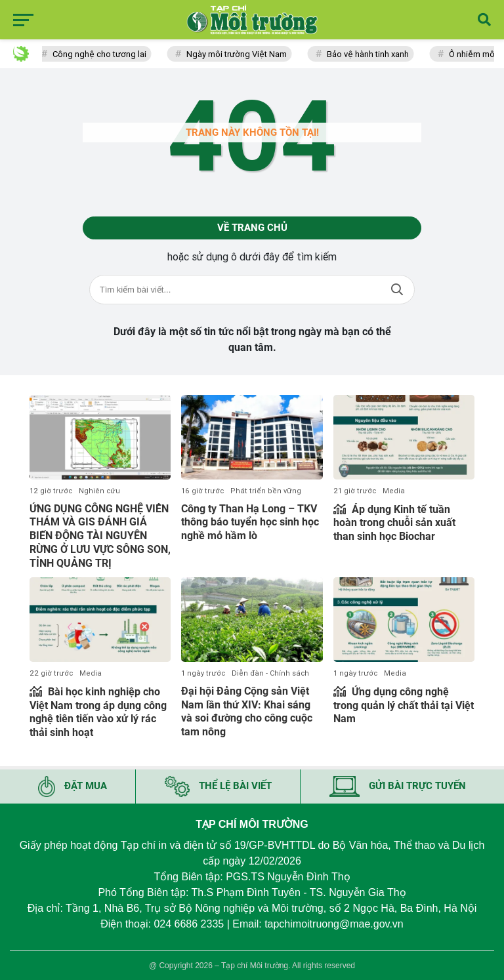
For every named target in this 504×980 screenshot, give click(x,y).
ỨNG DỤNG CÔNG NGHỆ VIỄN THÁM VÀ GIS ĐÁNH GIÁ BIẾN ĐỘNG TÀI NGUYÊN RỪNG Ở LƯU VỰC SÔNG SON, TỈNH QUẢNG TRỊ (100, 536)
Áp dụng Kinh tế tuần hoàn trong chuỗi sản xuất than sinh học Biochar (394, 523)
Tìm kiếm (397, 290)
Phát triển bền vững (266, 491)
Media (394, 491)
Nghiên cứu (99, 491)
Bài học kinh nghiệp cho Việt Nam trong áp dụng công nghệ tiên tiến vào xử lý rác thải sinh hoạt (98, 712)
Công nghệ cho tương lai (102, 54)
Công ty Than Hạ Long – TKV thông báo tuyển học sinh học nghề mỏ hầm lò (250, 522)
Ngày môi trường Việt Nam (239, 54)
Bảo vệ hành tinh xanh (370, 54)
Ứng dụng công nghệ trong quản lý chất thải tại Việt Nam (404, 705)
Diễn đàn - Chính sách (270, 673)
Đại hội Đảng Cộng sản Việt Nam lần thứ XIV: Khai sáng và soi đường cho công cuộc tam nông (247, 711)
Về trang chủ (252, 228)
